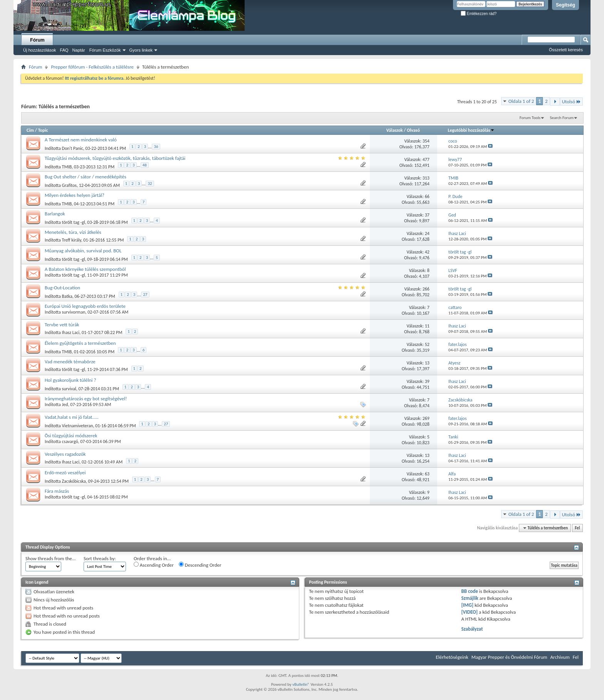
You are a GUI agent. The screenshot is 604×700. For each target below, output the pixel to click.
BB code (469, 591)
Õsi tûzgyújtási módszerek (71, 436)
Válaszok (395, 130)
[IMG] (467, 605)
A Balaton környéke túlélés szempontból (85, 269)
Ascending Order (154, 565)
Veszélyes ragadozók (65, 454)
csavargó (70, 441)
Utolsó (571, 102)
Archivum (560, 657)
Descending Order (200, 565)
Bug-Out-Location (62, 288)
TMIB (67, 167)
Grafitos (69, 185)
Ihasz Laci (71, 332)
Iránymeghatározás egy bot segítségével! (86, 399)
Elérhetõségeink (452, 657)
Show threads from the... (51, 558)
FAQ (64, 50)
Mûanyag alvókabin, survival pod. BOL (83, 251)
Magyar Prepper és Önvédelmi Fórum (509, 657)
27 (145, 295)
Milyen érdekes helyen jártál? (75, 195)
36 (156, 147)
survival (69, 389)
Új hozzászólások (40, 50)
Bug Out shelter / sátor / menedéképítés (86, 177)
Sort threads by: (100, 558)
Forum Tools (530, 118)
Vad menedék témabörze (70, 362)
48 (145, 165)
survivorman (74, 312)
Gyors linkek (141, 50)
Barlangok (55, 214)
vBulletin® (301, 684)
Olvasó (413, 130)
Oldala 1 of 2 (521, 101)
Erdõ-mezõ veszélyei (65, 473)
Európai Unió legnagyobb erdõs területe (85, 306)
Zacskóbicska (74, 481)
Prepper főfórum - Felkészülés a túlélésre (92, 67)
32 (150, 184)
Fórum (37, 40)
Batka (67, 296)
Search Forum (562, 118)
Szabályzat (472, 629)
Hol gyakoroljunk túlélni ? (70, 380)
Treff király (72, 240)
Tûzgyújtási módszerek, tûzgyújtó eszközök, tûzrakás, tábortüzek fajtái (115, 158)
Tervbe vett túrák (62, 325)
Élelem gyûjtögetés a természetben (80, 343)
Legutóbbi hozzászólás (471, 130)
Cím (30, 130)
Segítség (565, 5)
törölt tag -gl (74, 222)
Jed (65, 405)
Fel (577, 528)
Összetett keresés (566, 50)
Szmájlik (470, 598)
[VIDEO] (469, 612)
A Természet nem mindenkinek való (81, 140)
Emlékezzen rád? (479, 14)
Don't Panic (73, 148)
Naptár (79, 50)
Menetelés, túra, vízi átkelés (73, 232)
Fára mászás (57, 491)
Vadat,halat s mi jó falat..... (72, 417)
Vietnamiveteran (78, 426)
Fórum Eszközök (105, 50)
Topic (43, 130)
